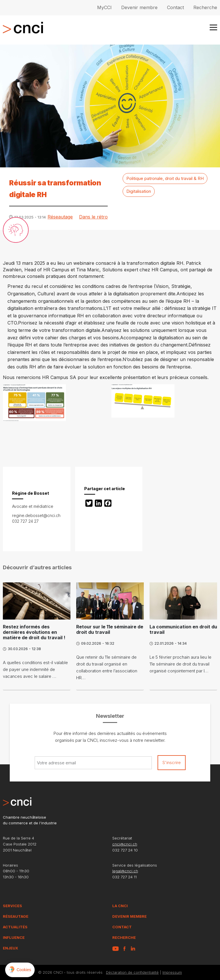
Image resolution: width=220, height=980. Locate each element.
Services (12, 906)
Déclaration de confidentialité (132, 972)
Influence (14, 937)
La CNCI (120, 906)
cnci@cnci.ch (125, 844)
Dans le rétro (93, 217)
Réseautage (60, 217)
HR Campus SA (59, 377)
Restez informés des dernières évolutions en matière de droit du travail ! (34, 632)
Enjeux (10, 948)
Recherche (205, 7)
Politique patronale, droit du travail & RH (165, 178)
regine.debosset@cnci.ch (36, 515)
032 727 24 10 (125, 850)
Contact (175, 7)
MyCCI (104, 7)
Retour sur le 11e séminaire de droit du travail (110, 629)
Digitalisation (139, 191)
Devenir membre (139, 7)
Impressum (172, 972)
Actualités (15, 927)
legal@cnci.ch (125, 871)
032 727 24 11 (124, 877)
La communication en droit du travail (183, 629)
